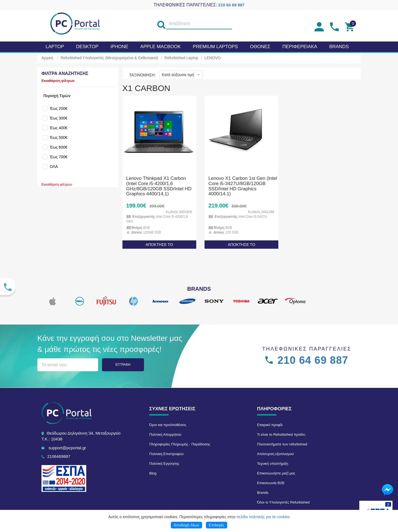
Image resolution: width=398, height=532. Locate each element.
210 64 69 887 (231, 5)
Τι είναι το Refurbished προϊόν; (281, 434)
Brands (263, 493)
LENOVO (213, 58)
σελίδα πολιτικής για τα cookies (263, 517)
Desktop (87, 47)
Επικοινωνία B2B (271, 483)
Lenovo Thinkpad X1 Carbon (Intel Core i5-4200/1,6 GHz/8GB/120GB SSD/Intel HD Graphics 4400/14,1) (159, 186)
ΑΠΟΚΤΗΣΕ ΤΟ (159, 245)
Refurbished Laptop (181, 58)
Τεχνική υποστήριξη (273, 464)
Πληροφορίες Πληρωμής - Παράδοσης (180, 444)
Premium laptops (215, 47)
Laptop (55, 47)
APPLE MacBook (161, 47)
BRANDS (339, 47)
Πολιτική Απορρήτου (165, 434)
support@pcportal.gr (67, 448)
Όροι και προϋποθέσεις (168, 425)
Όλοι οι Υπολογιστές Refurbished (283, 502)
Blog (153, 473)
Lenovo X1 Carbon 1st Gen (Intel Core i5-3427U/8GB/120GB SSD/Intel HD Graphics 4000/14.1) (243, 186)
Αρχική (47, 58)
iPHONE (119, 47)
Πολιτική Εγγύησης (164, 464)
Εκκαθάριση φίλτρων (58, 81)
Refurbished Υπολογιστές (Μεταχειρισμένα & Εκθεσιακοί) (109, 58)
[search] (161, 24)
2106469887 (59, 456)
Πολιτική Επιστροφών (167, 454)
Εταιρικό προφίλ (270, 425)
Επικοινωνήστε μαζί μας (276, 473)
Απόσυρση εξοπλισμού (275, 454)
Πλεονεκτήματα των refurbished (282, 444)
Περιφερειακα (300, 47)
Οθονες (260, 47)
